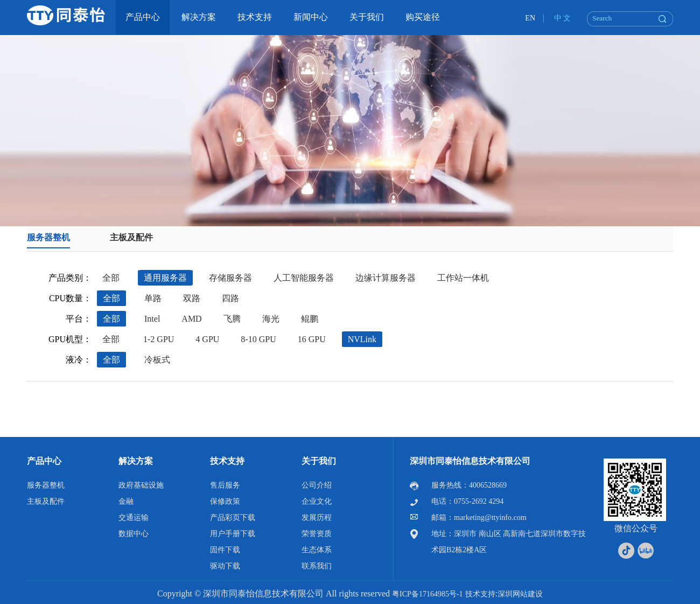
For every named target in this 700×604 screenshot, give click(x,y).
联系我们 (317, 566)
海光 (271, 319)
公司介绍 (317, 485)
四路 (230, 298)
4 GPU (207, 339)
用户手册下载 (233, 534)
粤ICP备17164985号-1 (427, 594)
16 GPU (312, 339)
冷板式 (157, 360)
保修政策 (225, 501)
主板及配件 (131, 237)
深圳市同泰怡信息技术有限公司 (470, 461)
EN (530, 18)
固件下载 (225, 550)
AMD (191, 319)
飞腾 (232, 319)
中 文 (563, 18)
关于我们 (319, 461)
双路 (192, 298)
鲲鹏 (310, 319)
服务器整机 (48, 237)
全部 (111, 278)
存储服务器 (230, 278)
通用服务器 (165, 278)
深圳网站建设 (520, 594)
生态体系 (317, 550)
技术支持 (227, 461)
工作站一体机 (463, 278)
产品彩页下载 (233, 518)
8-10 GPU (258, 339)
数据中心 (134, 534)
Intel (152, 319)
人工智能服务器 (304, 278)
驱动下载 (225, 566)
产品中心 (44, 461)
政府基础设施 (141, 485)
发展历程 (317, 518)
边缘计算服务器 (386, 278)
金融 (126, 501)
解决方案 (136, 461)
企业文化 (317, 501)
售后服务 (225, 485)
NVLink (362, 339)
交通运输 (134, 518)
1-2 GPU (159, 339)
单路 (153, 298)
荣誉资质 (317, 534)
